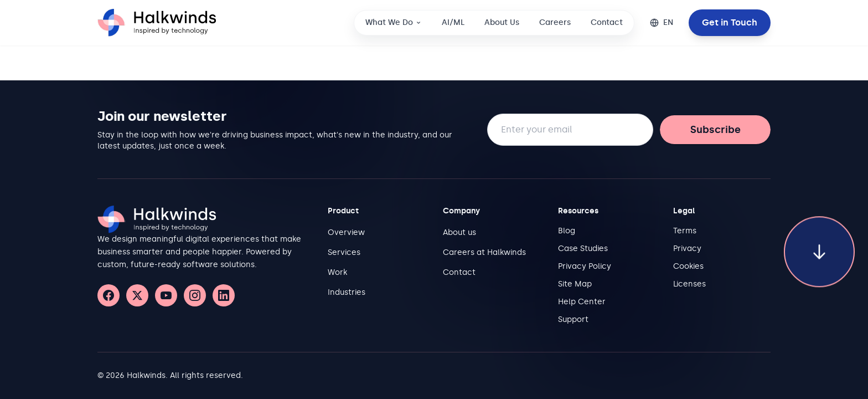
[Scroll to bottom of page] (819, 242)
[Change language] (662, 23)
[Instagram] (195, 295)
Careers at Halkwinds (484, 252)
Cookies (688, 266)
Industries (347, 292)
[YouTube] (166, 295)
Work (337, 272)
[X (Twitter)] (137, 295)
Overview (346, 232)
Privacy (687, 249)
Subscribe (715, 130)
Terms (685, 231)
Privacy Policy (585, 266)
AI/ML (453, 22)
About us (459, 232)
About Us (502, 22)
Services (344, 252)
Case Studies (583, 249)
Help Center (582, 302)
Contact (607, 22)
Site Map (575, 284)
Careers (555, 22)
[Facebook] (108, 295)
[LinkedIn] (224, 295)
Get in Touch (730, 22)
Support (573, 319)
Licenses (689, 284)
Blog (567, 231)
